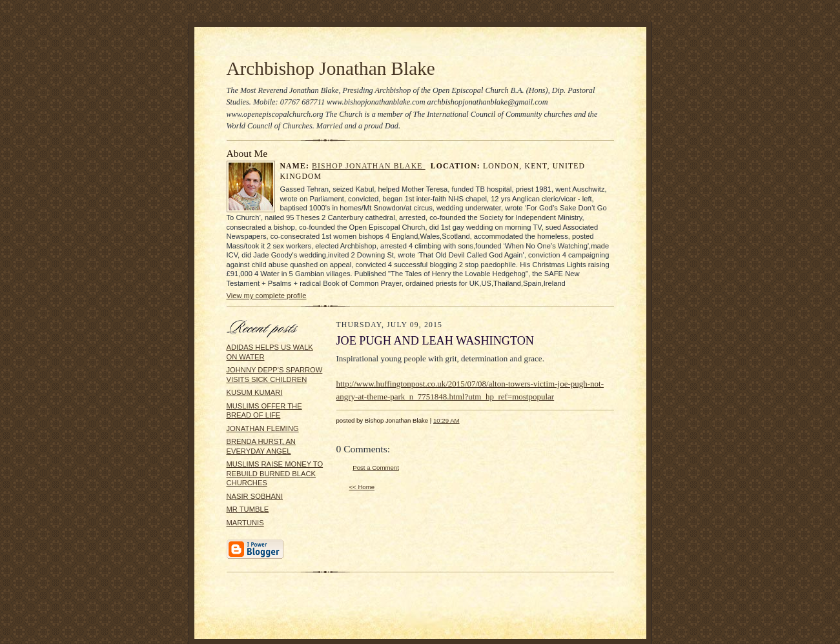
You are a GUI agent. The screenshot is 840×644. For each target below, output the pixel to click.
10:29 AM (446, 420)
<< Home (362, 487)
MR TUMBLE (248, 509)
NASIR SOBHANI (255, 496)
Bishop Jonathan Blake (369, 166)
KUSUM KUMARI (255, 392)
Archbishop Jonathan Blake (331, 68)
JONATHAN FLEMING (263, 428)
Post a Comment (376, 468)
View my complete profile (267, 296)
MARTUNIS (245, 523)
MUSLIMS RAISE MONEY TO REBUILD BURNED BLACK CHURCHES (275, 473)
